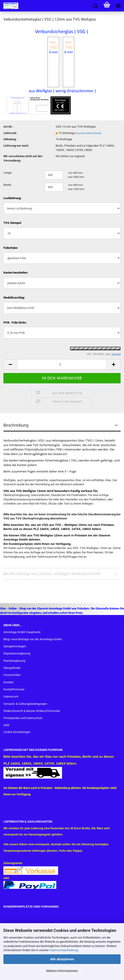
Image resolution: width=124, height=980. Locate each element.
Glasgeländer (12, 668)
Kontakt (8, 682)
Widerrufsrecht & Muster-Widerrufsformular (32, 711)
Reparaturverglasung (17, 653)
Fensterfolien (12, 675)
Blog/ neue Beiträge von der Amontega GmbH (33, 639)
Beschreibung (16, 425)
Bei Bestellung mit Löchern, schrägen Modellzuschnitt (52, 574)
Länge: (8, 173)
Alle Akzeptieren (62, 959)
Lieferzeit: (10, 133)
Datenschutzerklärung (64, 950)
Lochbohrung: (12, 198)
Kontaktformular (14, 689)
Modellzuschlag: (14, 298)
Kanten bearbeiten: (16, 273)
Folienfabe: (11, 248)
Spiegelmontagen (15, 646)
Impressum (11, 696)
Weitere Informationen (62, 971)
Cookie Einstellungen (17, 732)
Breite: (8, 185)
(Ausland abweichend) (88, 133)
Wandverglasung (14, 661)
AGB (6, 725)
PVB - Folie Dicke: (15, 323)
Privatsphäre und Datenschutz (23, 718)
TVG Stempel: (13, 223)
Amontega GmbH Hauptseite (22, 632)
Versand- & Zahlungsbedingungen (25, 704)
